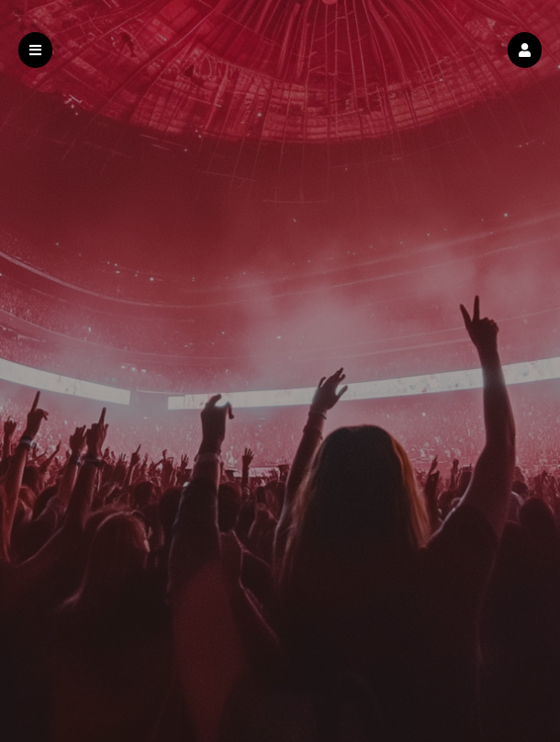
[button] (525, 50)
